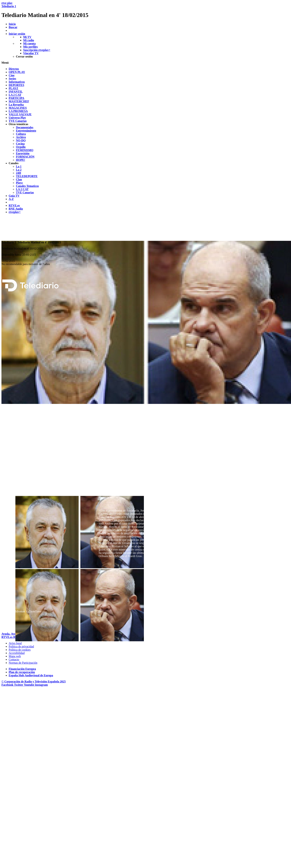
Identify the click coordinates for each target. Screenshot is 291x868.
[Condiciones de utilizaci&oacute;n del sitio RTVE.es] (15, 643)
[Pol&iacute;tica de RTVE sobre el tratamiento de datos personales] (21, 646)
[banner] (145, 10)
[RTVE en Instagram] (41, 685)
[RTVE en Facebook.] (8, 685)
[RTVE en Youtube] (29, 685)
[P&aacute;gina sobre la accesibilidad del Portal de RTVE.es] (17, 653)
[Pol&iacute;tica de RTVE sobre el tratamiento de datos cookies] (20, 650)
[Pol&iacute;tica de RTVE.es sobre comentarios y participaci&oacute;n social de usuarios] (23, 663)
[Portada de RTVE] (7, 637)
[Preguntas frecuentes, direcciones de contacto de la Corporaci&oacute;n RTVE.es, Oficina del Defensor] (14, 659)
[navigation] (145, 140)
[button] (145, 63)
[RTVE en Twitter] (19, 685)
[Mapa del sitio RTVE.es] (15, 656)
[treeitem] (14, 69)
